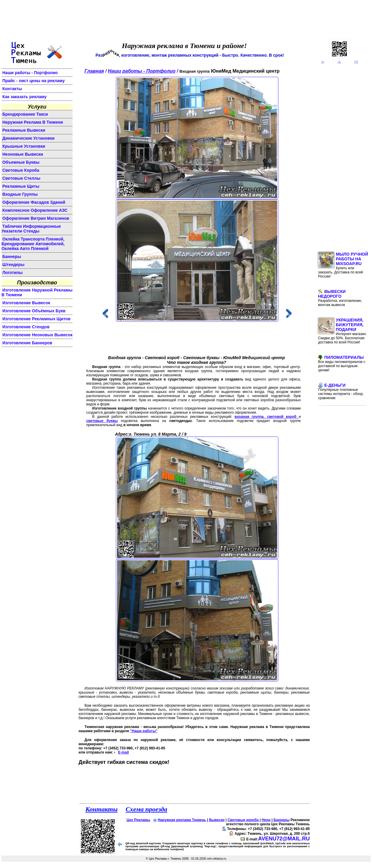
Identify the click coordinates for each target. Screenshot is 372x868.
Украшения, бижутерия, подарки (342, 331)
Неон (266, 820)
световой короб (283, 417)
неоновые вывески (23, 154)
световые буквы (102, 421)
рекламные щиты (21, 186)
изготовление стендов (26, 327)
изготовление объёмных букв (34, 311)
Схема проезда (146, 809)
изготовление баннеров (27, 343)
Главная (94, 71)
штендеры (13, 265)
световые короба (21, 170)
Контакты (12, 89)
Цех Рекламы (138, 820)
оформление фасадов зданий (34, 202)
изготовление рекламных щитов (36, 319)
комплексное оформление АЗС (35, 210)
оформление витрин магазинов (36, 218)
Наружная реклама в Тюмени (33, 122)
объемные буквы (21, 162)
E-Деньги (341, 391)
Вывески (217, 820)
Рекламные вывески (24, 130)
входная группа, (251, 417)
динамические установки (28, 138)
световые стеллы (21, 178)
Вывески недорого (340, 298)
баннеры (12, 257)
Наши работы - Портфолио (30, 73)
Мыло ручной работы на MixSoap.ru (343, 265)
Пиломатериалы (342, 364)
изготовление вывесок (26, 303)
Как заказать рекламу (24, 97)
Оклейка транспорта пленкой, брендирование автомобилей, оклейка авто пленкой (33, 244)
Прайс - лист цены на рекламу (33, 81)
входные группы (20, 194)
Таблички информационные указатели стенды (31, 229)
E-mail (124, 752)
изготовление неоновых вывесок (37, 335)
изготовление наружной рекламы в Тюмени (37, 292)
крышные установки (24, 146)
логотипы (12, 273)
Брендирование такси (25, 114)
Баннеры (282, 820)
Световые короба (243, 820)
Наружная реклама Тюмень (182, 820)
